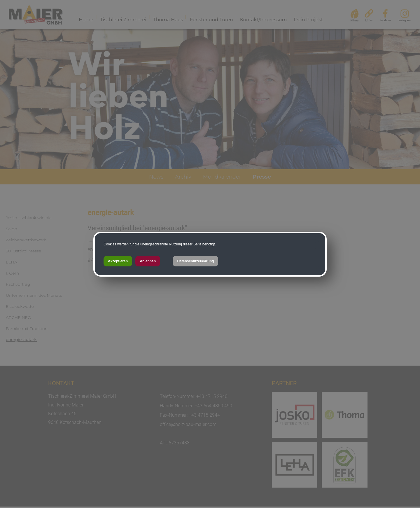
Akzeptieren (118, 261)
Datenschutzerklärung (195, 261)
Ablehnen (148, 261)
